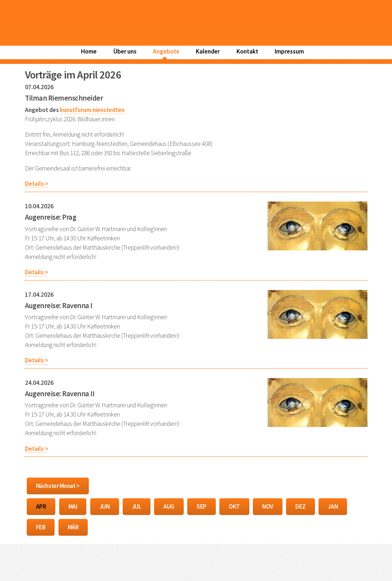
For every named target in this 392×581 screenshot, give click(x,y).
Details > (37, 184)
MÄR (73, 527)
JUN (105, 506)
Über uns (125, 51)
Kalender (208, 51)
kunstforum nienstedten (92, 110)
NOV (268, 506)
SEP (202, 506)
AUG (169, 506)
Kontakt (247, 51)
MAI (73, 506)
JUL (137, 506)
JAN (333, 506)
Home (89, 51)
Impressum (289, 51)
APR (41, 506)
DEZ (301, 506)
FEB (41, 527)
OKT (234, 506)
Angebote (166, 51)
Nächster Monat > (58, 486)
